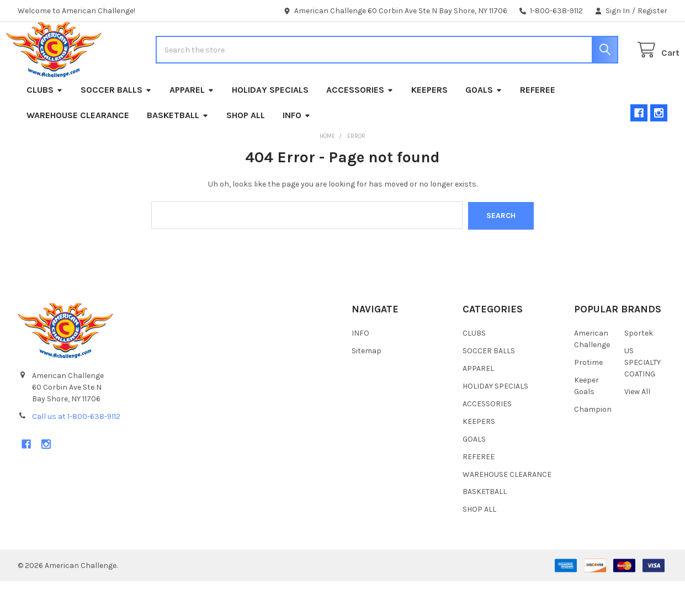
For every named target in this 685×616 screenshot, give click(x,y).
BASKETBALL (178, 150)
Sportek (639, 367)
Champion (593, 444)
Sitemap (367, 385)
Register (652, 11)
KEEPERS (429, 125)
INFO (297, 150)
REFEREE (538, 125)
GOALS (484, 125)
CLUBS (45, 125)
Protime (588, 397)
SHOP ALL (246, 150)
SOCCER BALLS (116, 125)
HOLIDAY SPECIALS (270, 125)
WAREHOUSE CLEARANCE (78, 150)
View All (637, 426)
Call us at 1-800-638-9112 (76, 451)
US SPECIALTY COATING (642, 397)
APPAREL (192, 125)
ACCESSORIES (360, 125)
